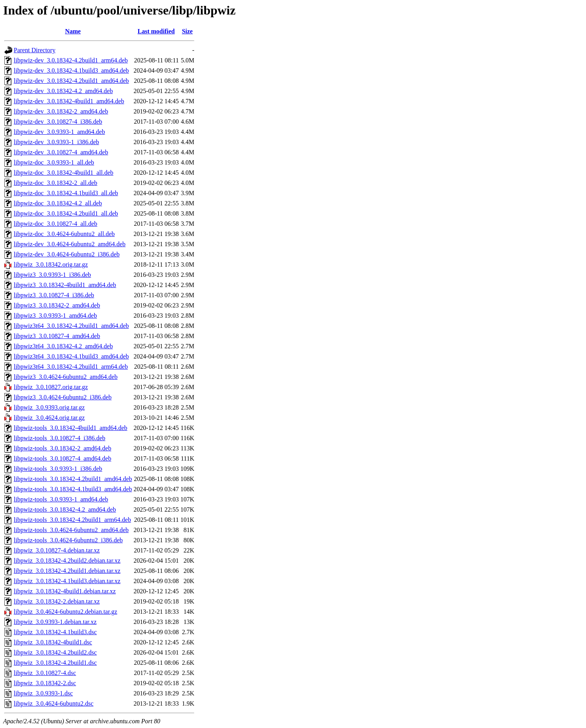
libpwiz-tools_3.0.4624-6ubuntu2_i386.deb (68, 540)
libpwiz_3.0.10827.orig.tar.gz (51, 387)
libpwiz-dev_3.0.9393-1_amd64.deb (59, 132)
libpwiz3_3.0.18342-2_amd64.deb (57, 305)
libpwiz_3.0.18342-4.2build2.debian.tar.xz (67, 561)
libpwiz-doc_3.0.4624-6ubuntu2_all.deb (64, 234)
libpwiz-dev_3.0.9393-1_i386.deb (56, 142)
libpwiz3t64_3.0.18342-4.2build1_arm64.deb (71, 367)
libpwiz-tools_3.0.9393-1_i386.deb (58, 469)
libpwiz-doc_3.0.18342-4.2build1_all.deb (66, 213)
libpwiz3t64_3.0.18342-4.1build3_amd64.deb (71, 356)
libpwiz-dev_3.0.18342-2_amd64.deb (61, 111)
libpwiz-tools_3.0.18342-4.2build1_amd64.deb (73, 479)
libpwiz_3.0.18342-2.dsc (45, 683)
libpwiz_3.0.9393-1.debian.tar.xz (55, 622)
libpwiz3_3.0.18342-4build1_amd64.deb (65, 285)
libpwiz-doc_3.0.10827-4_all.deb (56, 224)
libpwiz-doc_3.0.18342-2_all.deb (56, 183)
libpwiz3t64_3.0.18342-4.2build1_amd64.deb (71, 326)
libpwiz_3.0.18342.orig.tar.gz (51, 264)
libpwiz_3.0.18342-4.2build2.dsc (55, 652)
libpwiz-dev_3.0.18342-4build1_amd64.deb (69, 101)
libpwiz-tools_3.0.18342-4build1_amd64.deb (70, 428)
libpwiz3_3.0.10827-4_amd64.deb (57, 336)
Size (187, 31)
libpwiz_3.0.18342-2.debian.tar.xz (57, 601)
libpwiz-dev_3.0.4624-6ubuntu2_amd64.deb (70, 244)
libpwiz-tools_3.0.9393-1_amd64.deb (61, 499)
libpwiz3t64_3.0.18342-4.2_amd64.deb (63, 346)
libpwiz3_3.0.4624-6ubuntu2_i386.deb (63, 397)
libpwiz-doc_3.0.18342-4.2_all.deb (58, 203)
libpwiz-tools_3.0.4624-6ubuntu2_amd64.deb (71, 530)
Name (73, 31)
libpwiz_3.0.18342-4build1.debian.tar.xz (65, 591)
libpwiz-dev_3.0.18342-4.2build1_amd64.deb (71, 81)
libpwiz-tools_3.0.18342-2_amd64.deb (62, 448)
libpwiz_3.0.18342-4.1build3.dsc (55, 632)
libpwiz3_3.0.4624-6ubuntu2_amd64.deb (66, 377)
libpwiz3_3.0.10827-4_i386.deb (54, 295)
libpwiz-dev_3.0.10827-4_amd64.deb (61, 152)
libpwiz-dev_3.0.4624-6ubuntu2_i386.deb (67, 254)
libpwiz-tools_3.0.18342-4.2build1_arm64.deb (72, 520)
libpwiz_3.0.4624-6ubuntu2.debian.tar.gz (66, 612)
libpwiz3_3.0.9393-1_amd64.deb (55, 316)
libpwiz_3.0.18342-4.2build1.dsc (55, 663)
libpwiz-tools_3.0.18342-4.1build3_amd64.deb (73, 489)
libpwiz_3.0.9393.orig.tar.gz (49, 407)
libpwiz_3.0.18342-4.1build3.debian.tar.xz (67, 581)
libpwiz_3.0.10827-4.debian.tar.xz (57, 550)
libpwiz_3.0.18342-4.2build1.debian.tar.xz (67, 571)
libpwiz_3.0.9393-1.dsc (43, 693)
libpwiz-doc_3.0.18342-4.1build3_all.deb (66, 193)
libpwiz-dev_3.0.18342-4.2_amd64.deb (63, 91)
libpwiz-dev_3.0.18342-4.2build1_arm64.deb (71, 60)
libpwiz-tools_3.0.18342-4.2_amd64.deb (65, 509)
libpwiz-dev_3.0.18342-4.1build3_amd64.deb (71, 70)
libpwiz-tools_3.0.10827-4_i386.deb (59, 438)
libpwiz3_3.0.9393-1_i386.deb (52, 275)
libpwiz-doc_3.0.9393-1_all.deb (54, 162)
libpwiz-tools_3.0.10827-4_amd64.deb (62, 458)
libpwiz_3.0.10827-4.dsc (45, 673)
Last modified (156, 31)
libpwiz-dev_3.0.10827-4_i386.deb (58, 122)
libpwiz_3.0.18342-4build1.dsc (53, 642)
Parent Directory (35, 50)
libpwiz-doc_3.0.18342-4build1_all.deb (64, 173)
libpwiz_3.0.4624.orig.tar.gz (49, 418)
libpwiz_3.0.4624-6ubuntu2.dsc (54, 703)
